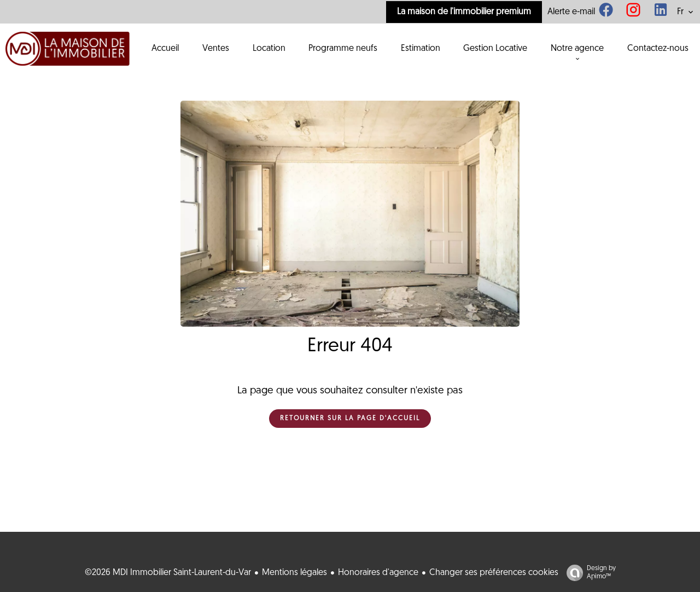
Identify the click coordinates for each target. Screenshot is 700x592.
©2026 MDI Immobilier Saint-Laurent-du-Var (168, 573)
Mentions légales (294, 573)
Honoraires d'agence (378, 573)
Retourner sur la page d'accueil (350, 419)
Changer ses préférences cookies (494, 573)
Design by (588, 573)
